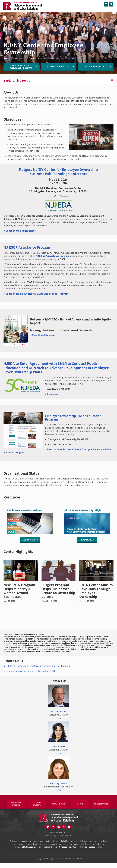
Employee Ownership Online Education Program (73, 418)
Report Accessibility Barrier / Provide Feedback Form (78, 852)
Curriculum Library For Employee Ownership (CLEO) (30, 671)
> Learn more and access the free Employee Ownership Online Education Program (57, 451)
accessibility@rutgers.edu (27, 852)
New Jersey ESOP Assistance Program (21, 67)
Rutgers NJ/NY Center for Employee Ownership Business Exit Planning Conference (58, 171)
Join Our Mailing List (95, 67)
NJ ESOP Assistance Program (28, 247)
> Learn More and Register (20, 230)
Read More (86, 540)
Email (59, 718)
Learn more (29, 540)
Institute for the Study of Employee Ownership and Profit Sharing (37, 666)
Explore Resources (58, 67)
